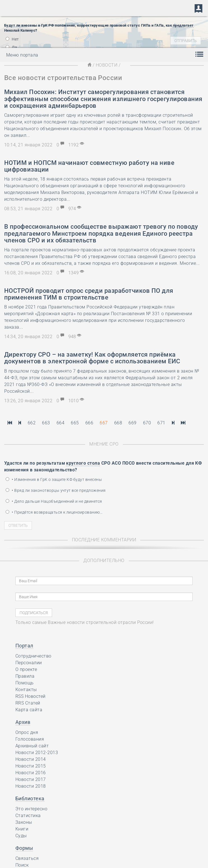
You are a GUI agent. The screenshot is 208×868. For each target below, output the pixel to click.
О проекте (26, 669)
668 (118, 423)
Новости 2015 (31, 766)
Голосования (30, 739)
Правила (25, 676)
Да (11, 47)
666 (89, 423)
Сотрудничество (33, 656)
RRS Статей (28, 703)
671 (161, 423)
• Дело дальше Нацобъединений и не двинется (54, 501)
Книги (22, 829)
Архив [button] (23, 722)
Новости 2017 (31, 779)
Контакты (26, 690)
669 (132, 423)
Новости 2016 (31, 773)
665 (75, 423)
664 (60, 423)
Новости (107, 65)
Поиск (22, 865)
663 (46, 423)
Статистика (28, 816)
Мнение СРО (104, 444)
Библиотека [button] (30, 798)
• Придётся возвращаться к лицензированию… (54, 512)
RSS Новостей (31, 696)
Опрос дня (27, 732)
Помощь (25, 683)
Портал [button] (24, 646)
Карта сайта (29, 710)
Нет (12, 39)
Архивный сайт (32, 746)
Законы (24, 822)
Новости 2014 (31, 759)
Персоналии (29, 663)
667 (104, 423)
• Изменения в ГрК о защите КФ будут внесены (54, 479)
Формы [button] (24, 848)
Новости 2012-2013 (37, 753)
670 (147, 423)
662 (32, 423)
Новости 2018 (31, 786)
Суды (21, 836)
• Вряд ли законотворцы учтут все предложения (56, 490)
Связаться (27, 858)
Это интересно (31, 809)
